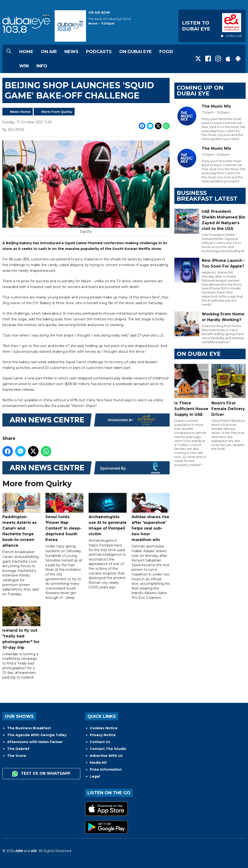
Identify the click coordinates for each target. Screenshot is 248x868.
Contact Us (100, 742)
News (71, 52)
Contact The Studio (108, 749)
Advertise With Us (106, 756)
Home (26, 52)
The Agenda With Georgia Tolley (37, 735)
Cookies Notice (104, 728)
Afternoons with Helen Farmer (35, 742)
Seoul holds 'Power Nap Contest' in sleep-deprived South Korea (64, 517)
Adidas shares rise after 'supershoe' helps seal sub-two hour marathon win (151, 517)
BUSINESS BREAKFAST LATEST (207, 196)
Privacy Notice (103, 735)
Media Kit (98, 763)
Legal (95, 776)
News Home (20, 112)
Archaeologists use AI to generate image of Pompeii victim (108, 515)
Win (24, 66)
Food (166, 52)
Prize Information (106, 769)
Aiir (34, 851)
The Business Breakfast (29, 728)
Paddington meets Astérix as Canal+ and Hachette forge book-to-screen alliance (21, 520)
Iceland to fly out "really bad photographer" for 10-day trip (21, 628)
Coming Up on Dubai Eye (200, 91)
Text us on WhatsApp (41, 774)
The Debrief (18, 749)
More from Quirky (57, 112)
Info (42, 66)
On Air (49, 52)
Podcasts (99, 52)
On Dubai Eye (136, 52)
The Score (17, 756)
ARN (19, 851)
